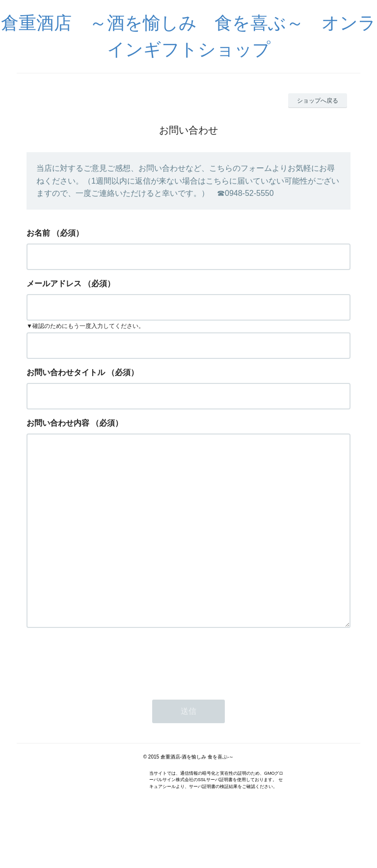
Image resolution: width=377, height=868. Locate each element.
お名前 (38, 233)
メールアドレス (54, 284)
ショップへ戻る (318, 101)
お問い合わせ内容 (58, 423)
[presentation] (101, 700)
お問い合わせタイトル (66, 372)
